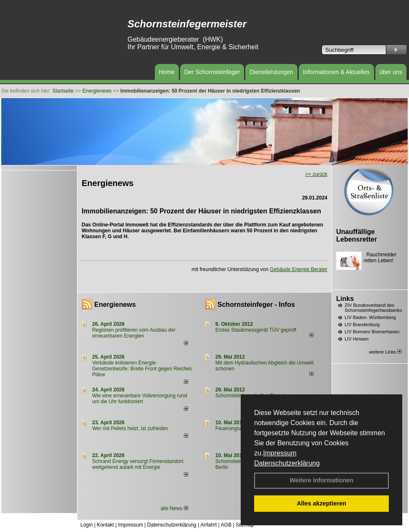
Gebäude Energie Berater (299, 269)
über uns (391, 72)
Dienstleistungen (271, 72)
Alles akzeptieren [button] (321, 503)
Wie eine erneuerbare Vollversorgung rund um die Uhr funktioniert (139, 399)
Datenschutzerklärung (287, 463)
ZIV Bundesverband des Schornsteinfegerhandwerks (373, 308)
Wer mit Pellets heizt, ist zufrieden (130, 428)
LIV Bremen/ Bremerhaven (372, 332)
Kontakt (105, 525)
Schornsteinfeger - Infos (256, 305)
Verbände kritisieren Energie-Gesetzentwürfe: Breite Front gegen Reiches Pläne (142, 369)
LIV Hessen (357, 339)
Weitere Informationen (321, 480)
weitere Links (385, 352)
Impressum (280, 453)
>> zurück (316, 174)
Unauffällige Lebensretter (357, 235)
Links (345, 299)
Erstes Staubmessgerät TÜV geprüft (256, 330)
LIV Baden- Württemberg (370, 317)
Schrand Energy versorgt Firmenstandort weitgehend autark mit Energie (138, 464)
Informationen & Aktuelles (336, 72)
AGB (226, 525)
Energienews (115, 305)
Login (86, 525)
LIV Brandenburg (362, 325)
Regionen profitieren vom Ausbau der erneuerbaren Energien (134, 333)
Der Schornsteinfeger (212, 72)
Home (167, 72)
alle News (174, 508)
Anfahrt (208, 525)
